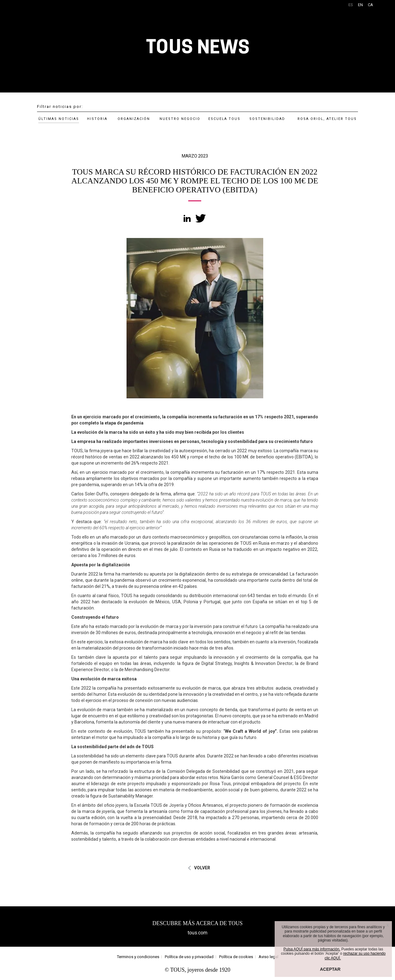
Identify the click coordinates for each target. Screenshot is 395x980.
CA (370, 5)
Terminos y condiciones (138, 957)
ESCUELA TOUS (224, 119)
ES (351, 5)
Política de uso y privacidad (189, 957)
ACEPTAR (330, 969)
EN (360, 5)
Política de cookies (236, 957)
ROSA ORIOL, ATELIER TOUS (327, 119)
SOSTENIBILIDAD (267, 119)
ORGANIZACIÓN (134, 119)
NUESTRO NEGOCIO (180, 119)
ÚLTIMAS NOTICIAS (59, 119)
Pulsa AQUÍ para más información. (312, 949)
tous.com (197, 933)
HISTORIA (97, 119)
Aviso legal (268, 957)
